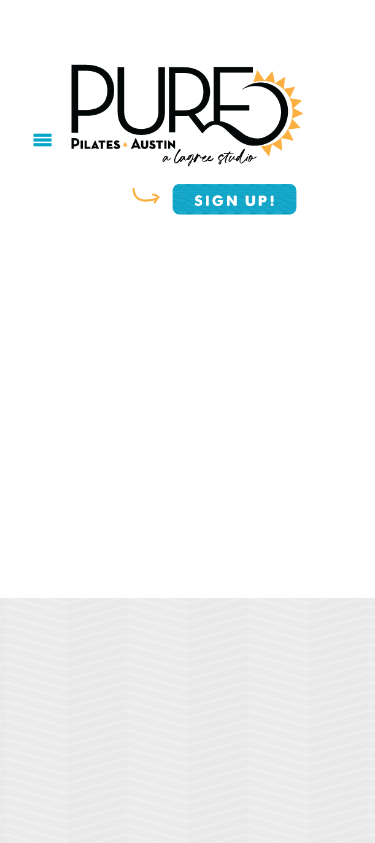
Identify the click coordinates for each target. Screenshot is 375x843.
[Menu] (42, 140)
